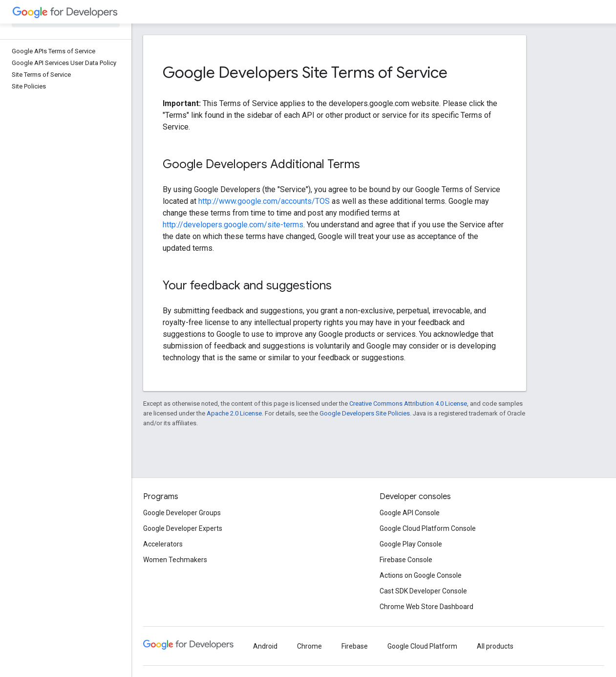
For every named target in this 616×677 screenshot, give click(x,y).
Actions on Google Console (421, 575)
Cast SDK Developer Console (423, 591)
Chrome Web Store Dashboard (426, 607)
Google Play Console (411, 544)
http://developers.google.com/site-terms (233, 225)
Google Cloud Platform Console (428, 528)
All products (495, 646)
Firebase (355, 646)
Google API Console (410, 513)
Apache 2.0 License (234, 413)
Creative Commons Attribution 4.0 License (408, 404)
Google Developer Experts (183, 528)
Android (265, 646)
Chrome (309, 646)
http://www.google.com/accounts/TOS (264, 201)
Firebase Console (406, 560)
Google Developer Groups (182, 513)
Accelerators (163, 544)
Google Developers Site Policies (365, 413)
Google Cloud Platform (422, 646)
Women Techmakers (175, 560)
